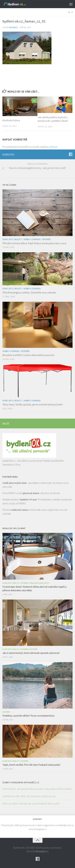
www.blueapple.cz (38, 829)
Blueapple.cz (42, 851)
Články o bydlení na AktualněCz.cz (21, 782)
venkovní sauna (20, 510)
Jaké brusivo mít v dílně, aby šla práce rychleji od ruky (29, 796)
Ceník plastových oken (15, 483)
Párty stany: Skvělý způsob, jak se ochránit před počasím (33, 404)
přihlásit (53, 147)
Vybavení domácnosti (39, 583)
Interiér (46, 239)
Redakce (14, 27)
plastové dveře (31, 493)
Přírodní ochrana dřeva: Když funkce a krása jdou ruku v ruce (34, 243)
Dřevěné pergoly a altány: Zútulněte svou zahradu (29, 292)
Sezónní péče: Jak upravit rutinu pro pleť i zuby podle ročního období (37, 789)
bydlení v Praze (28, 500)
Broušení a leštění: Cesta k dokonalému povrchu (28, 355)
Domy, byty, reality (12, 239)
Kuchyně (33, 649)
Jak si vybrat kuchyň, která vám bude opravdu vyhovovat (31, 653)
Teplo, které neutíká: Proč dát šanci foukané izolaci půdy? (31, 765)
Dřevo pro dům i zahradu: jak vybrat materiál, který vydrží (31, 804)
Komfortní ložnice (11, 120)
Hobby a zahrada (32, 239)
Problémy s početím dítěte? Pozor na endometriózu (29, 716)
